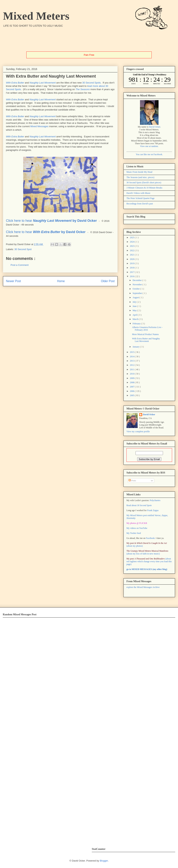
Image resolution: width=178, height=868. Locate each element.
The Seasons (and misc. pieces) (140, 177)
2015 (132, 352)
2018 (132, 268)
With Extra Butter (15, 83)
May (135, 310)
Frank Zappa (153, 510)
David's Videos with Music (139, 193)
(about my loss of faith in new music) (147, 552)
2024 (132, 242)
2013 (132, 361)
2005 (132, 395)
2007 (132, 387)
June (135, 306)
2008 (132, 382)
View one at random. (149, 146)
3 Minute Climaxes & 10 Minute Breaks (144, 188)
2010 (132, 374)
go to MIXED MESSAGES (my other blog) (147, 569)
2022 (132, 250)
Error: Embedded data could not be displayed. (61, 730)
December (137, 280)
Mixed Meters (36, 16)
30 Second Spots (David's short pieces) (144, 183)
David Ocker (155, 127)
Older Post (108, 281)
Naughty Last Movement (43, 83)
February (137, 324)
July (135, 302)
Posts (132, 481)
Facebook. (151, 538)
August (136, 297)
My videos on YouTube (137, 528)
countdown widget (150, 79)
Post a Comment (20, 265)
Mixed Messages (39, 126)
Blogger (104, 861)
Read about (139, 505)
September (138, 293)
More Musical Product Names (145, 334)
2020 (132, 259)
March (136, 319)
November (138, 285)
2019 (132, 263)
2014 (132, 357)
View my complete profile (138, 432)
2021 (132, 255)
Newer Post (13, 281)
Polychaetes (155, 500)
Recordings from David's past (140, 204)
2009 (132, 378)
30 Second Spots (92, 83)
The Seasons (83, 89)
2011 (132, 369)
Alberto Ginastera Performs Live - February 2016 (147, 329)
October (136, 289)
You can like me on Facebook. (149, 154)
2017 (132, 272)
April (135, 315)
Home (61, 281)
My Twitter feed (134, 533)
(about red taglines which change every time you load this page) (149, 561)
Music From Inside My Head (139, 172)
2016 (132, 276)
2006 (132, 391)
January (136, 347)
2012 (132, 365)
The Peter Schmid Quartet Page (140, 198)
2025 (132, 238)
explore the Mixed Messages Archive (143, 587)
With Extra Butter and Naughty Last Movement (146, 340)
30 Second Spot (23, 249)
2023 (132, 246)
